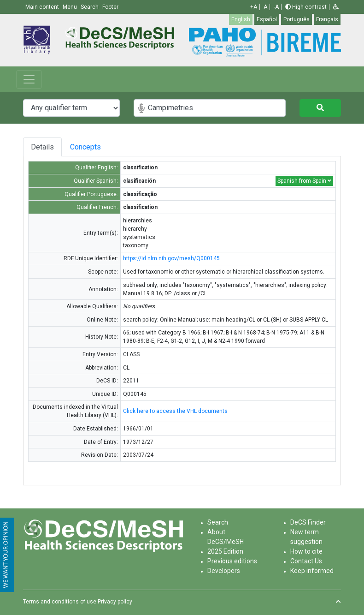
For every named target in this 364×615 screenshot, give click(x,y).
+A (254, 7)
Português (296, 19)
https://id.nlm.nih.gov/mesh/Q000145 (171, 258)
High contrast (306, 7)
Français (327, 19)
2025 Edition (225, 551)
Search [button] (90, 7)
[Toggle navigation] (29, 79)
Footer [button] (110, 7)
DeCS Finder (308, 522)
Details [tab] (42, 147)
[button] (336, 7)
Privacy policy (115, 602)
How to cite (306, 551)
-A (276, 7)
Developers (224, 571)
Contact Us (306, 561)
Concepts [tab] (96, 147)
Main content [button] (43, 7)
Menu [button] (70, 7)
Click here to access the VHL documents (175, 411)
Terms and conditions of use (60, 602)
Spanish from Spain (304, 181)
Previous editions (232, 561)
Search (218, 522)
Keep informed (312, 571)
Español (267, 19)
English (241, 19)
